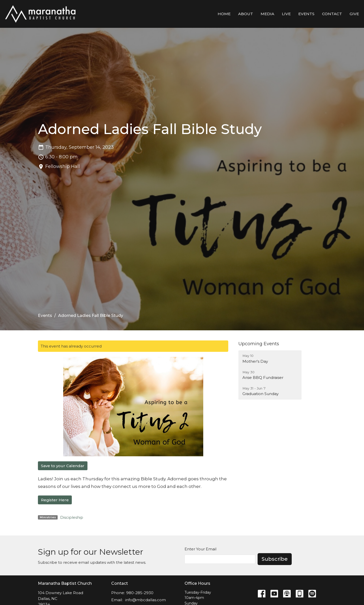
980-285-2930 (140, 593)
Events (306, 14)
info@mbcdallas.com (145, 600)
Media (267, 14)
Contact (332, 14)
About (246, 14)
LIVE (286, 14)
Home (224, 14)
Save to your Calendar (63, 466)
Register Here (55, 500)
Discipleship (72, 517)
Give (354, 14)
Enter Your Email (200, 549)
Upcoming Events (259, 344)
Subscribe (275, 559)
